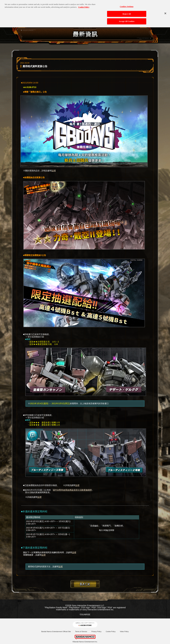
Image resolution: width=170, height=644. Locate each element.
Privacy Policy (96, 632)
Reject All (127, 12)
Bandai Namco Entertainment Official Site (56, 632)
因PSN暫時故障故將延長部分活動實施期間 (72, 490)
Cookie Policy (111, 632)
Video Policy (124, 632)
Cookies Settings (127, 5)
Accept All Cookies (127, 20)
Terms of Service (81, 632)
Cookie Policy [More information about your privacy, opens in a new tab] (84, 5)
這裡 (54, 171)
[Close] (165, 12)
